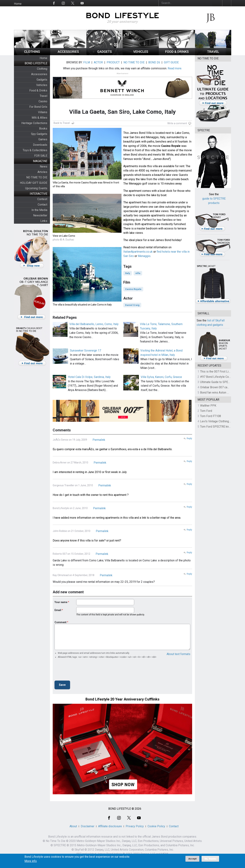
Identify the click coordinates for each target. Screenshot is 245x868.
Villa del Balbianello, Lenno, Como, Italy (94, 324)
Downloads (40, 145)
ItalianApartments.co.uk (138, 252)
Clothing (42, 69)
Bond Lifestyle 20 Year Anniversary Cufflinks (123, 699)
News (44, 167)
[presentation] (82, 671)
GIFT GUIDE (171, 62)
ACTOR (98, 62)
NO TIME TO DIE (37, 177)
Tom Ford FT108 (211, 416)
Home (18, 4)
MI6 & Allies (39, 118)
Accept (192, 859)
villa (138, 273)
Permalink (99, 440)
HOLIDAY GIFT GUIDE (34, 183)
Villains (43, 112)
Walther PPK (208, 406)
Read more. (175, 68)
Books (43, 128)
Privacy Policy (135, 826)
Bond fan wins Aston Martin (217, 393)
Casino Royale (133, 289)
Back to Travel (62, 123)
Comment (60, 622)
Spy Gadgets (39, 134)
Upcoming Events (36, 188)
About (73, 826)
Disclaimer (88, 826)
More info (31, 861)
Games (43, 139)
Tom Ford (206, 411)
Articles (42, 172)
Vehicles (42, 85)
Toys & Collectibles (35, 150)
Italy (128, 273)
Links (44, 221)
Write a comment (177, 123)
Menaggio (144, 256)
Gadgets (42, 80)
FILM (87, 62)
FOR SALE (41, 156)
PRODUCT (113, 62)
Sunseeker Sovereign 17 (85, 351)
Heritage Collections (34, 123)
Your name (61, 602)
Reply (189, 438)
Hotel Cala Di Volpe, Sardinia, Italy (89, 377)
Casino (43, 101)
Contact (42, 205)
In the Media (39, 210)
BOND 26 (154, 62)
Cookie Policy (156, 826)
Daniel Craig (132, 305)
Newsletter (40, 215)
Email (58, 610)
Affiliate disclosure (110, 826)
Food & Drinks (38, 90)
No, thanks (210, 859)
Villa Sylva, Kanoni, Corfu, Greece (161, 377)
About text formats (178, 654)
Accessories (39, 74)
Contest (42, 199)
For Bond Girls (38, 107)
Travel (43, 96)
